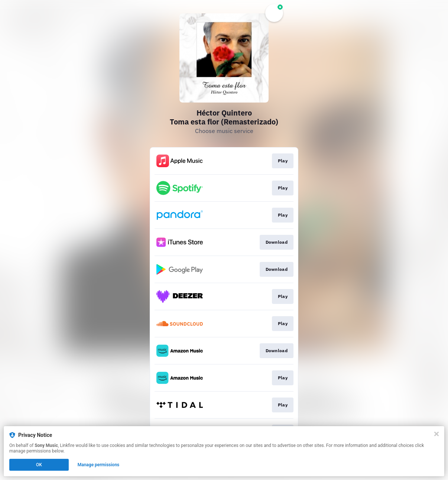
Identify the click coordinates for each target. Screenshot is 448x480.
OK (39, 465)
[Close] (436, 434)
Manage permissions (99, 465)
